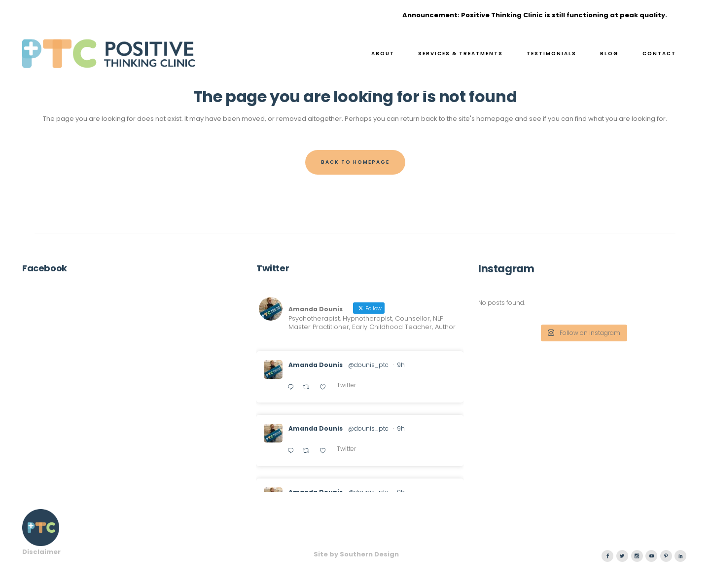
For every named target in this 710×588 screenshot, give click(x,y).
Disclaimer (41, 552)
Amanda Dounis (316, 365)
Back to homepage (355, 162)
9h (401, 365)
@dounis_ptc (368, 365)
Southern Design (369, 554)
